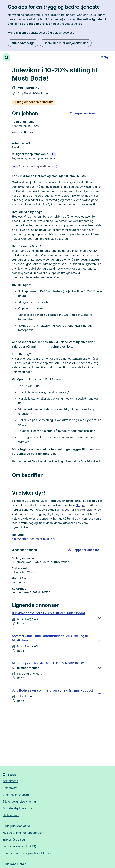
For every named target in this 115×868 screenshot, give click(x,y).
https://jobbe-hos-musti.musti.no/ (34, 539)
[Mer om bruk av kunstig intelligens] (56, 166)
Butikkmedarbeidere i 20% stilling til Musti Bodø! (48, 613)
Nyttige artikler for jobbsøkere (22, 833)
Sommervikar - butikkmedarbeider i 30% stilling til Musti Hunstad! (50, 638)
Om (17, 808)
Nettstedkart (11, 815)
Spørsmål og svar (14, 840)
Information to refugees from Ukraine (27, 853)
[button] (84, 550)
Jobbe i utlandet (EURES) (19, 846)
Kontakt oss (10, 781)
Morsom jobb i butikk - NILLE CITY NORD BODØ (48, 663)
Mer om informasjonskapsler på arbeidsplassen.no (41, 33)
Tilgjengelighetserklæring (19, 801)
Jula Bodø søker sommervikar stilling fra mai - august (53, 690)
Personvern (10, 788)
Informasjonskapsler (16, 795)
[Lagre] (99, 617)
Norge (80, 505)
